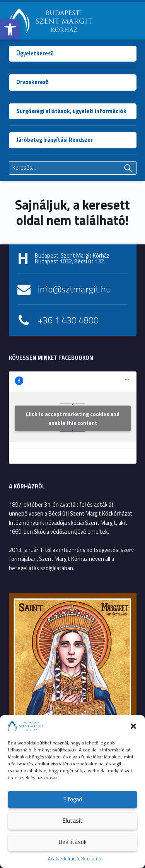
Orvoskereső (32, 82)
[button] (10, 29)
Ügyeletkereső (35, 53)
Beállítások (73, 842)
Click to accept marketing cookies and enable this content (72, 418)
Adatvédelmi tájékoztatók (74, 859)
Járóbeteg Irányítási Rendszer (55, 140)
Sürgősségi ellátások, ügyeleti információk (71, 111)
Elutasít (73, 821)
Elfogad (73, 799)
